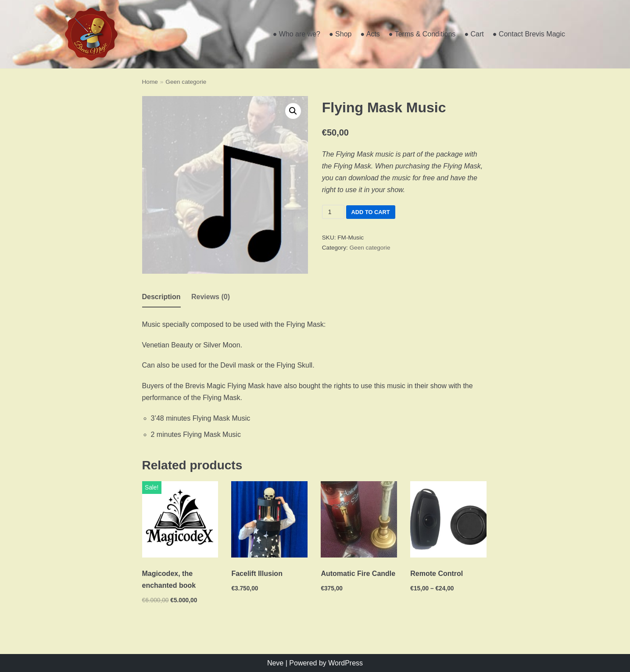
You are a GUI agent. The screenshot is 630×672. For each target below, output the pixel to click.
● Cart (474, 34)
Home (150, 82)
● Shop (340, 34)
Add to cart (371, 212)
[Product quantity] (333, 212)
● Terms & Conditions (422, 34)
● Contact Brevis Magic (529, 34)
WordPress (345, 663)
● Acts (370, 34)
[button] (293, 111)
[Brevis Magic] (91, 34)
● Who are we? (297, 34)
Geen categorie (186, 82)
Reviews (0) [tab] (211, 297)
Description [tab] (161, 297)
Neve (275, 663)
